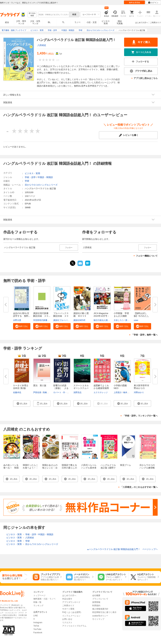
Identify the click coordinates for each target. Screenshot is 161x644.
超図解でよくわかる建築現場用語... (101, 388)
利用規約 (96, 606)
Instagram (38, 623)
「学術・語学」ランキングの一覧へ (140, 416)
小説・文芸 (92, 22)
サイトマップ (98, 619)
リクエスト (67, 623)
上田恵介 (118, 392)
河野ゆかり (139, 392)
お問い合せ (67, 619)
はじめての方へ (142, 23)
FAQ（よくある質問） (72, 612)
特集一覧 (37, 602)
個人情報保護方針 (100, 609)
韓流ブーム (126, 465)
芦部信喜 (37, 392)
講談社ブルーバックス (63, 320)
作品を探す (67, 599)
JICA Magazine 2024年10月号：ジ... (102, 316)
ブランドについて (100, 599)
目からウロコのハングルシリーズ (41, 185)
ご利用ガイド (155, 23)
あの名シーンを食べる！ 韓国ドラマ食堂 (11, 468)
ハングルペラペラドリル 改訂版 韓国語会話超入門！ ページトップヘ (122, 549)
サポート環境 (68, 609)
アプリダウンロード (71, 602)
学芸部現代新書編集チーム (45, 320)
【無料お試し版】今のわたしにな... (141, 316)
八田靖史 (42, 45)
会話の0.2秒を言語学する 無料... (22, 315)
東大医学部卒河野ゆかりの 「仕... (141, 388)
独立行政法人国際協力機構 (106, 320)
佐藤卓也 (17, 392)
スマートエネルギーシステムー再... (81, 388)
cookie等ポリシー (100, 616)
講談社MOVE (79, 320)
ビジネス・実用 (32, 173)
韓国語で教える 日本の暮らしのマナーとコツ (69, 468)
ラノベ (77, 22)
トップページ (39, 595)
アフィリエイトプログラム (74, 626)
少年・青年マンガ (21, 22)
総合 (7, 22)
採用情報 (96, 602)
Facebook (38, 633)
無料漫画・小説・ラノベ (44, 599)
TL (63, 22)
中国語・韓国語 (45, 177)
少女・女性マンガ (35, 22)
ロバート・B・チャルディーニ (67, 392)
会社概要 (96, 595)
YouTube (37, 629)
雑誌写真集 (120, 22)
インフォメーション (71, 616)
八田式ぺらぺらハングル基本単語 (89, 468)
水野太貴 (17, 320)
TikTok (36, 626)
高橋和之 (47, 392)
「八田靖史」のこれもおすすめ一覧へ (139, 487)
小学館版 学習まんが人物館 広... (121, 316)
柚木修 (126, 392)
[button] (22, 326)
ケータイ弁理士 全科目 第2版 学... (21, 388)
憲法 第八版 (40, 385)
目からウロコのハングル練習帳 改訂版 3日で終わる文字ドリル (147, 469)
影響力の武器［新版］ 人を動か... (61, 388)
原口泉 (128, 320)
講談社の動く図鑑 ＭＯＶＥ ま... (81, 316)
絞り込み (32, 15)
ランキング (38, 606)
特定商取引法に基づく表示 (104, 612)
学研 (27, 181)
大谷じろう (119, 320)
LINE (36, 616)
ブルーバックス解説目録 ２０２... (61, 316)
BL (49, 22)
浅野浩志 (77, 392)
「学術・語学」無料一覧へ (145, 335)
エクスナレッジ (101, 392)
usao (136, 320)
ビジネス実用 (106, 22)
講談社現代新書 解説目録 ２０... (42, 315)
